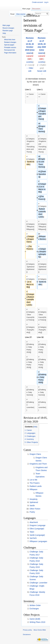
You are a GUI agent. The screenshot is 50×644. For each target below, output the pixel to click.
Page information (10, 53)
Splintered (34, 502)
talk (30, 59)
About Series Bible (40, 630)
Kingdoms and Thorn (38, 464)
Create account (37, 2)
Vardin (32, 506)
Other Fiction (35, 509)
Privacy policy (27, 630)
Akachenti (34, 522)
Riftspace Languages (38, 541)
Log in (46, 2)
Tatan (32, 532)
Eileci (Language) (37, 529)
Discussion (36, 9)
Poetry (32, 512)
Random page (8, 31)
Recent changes (8, 28)
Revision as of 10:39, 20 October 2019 (29, 44)
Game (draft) (35, 619)
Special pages (9, 45)
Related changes (10, 42)
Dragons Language (38, 525)
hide (35, 427)
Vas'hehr (33, 538)
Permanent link (9, 50)
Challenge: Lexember (38, 583)
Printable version (10, 48)
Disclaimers (27, 634)
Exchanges (34, 609)
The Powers (35, 483)
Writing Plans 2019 (37, 622)
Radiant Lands (36, 486)
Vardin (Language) (37, 535)
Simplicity (34, 499)
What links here (10, 40)
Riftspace (33, 489)
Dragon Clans (35, 454)
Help (4, 33)
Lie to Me (33, 480)
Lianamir (30, 56)
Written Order (35, 605)
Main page (26, 9)
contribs (30, 62)
